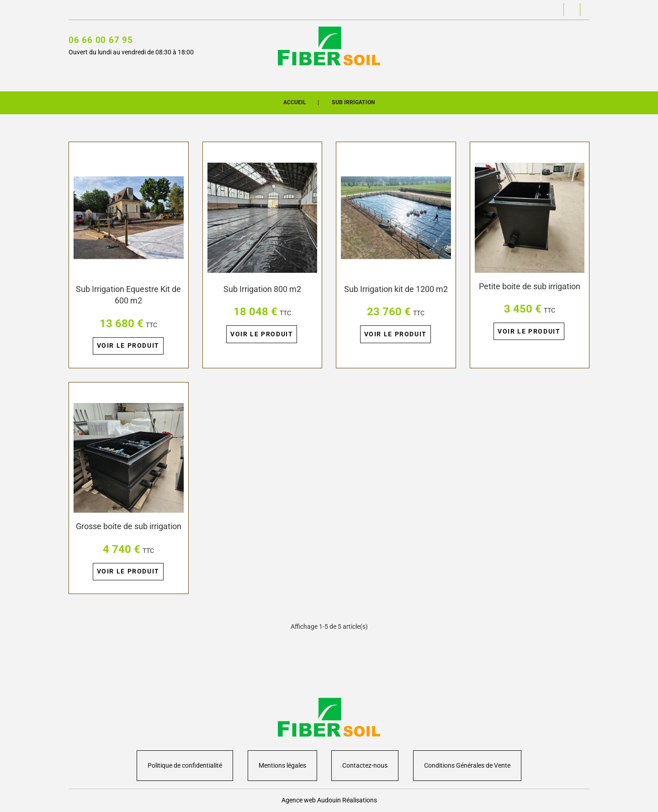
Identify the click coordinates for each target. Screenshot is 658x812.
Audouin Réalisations (347, 800)
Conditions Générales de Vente (467, 765)
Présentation (350, 79)
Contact (402, 79)
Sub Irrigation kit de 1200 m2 (396, 300)
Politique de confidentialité (185, 765)
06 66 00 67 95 (101, 41)
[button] (466, 10)
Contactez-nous (91, 10)
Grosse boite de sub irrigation (129, 541)
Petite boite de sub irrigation (530, 297)
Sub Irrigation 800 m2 (262, 300)
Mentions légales (282, 765)
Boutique (257, 79)
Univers (299, 79)
